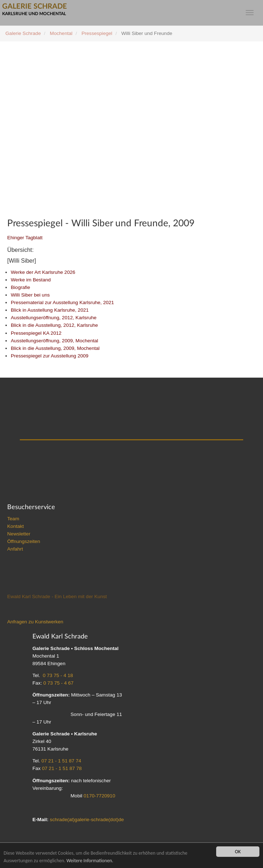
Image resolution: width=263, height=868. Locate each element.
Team (13, 519)
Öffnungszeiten (24, 541)
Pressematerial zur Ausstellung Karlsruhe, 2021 (62, 302)
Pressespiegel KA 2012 (36, 333)
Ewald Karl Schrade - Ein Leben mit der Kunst (57, 597)
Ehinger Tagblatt (25, 238)
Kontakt (15, 526)
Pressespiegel (97, 33)
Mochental (61, 33)
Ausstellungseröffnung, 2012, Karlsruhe (54, 318)
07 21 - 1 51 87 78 (62, 768)
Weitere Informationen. (90, 861)
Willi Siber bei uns (30, 295)
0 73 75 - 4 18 (58, 675)
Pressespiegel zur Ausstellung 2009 (50, 356)
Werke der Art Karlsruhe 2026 (43, 272)
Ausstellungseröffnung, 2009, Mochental (54, 341)
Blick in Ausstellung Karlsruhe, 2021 (50, 310)
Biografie (21, 287)
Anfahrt (15, 549)
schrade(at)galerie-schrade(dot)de (87, 820)
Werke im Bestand (31, 280)
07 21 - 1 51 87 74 (61, 761)
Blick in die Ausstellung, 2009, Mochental (55, 348)
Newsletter (19, 534)
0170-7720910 (99, 796)
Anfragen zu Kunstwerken (35, 622)
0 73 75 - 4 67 (58, 683)
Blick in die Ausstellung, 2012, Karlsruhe (54, 325)
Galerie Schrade (23, 33)
